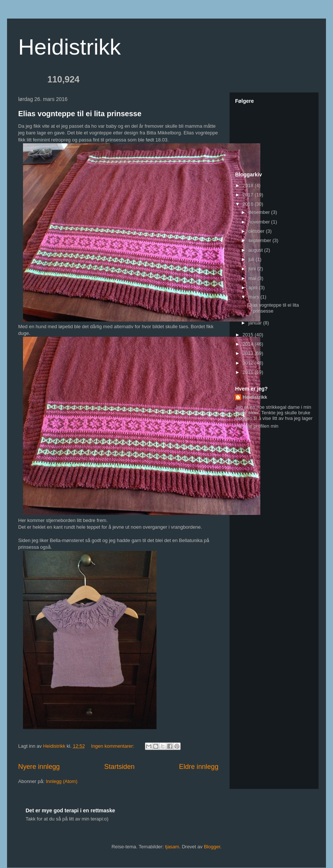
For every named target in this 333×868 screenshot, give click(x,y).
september (261, 240)
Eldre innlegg (199, 767)
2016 (249, 204)
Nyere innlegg (39, 767)
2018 (249, 185)
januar (256, 323)
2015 (249, 335)
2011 (249, 372)
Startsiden (119, 767)
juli (252, 259)
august (256, 250)
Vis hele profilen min (257, 426)
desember (260, 212)
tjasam (172, 847)
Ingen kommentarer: (113, 746)
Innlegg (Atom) (61, 781)
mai (253, 278)
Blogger (212, 847)
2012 (249, 363)
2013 (249, 353)
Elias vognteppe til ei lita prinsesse (80, 114)
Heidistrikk (70, 47)
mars (255, 297)
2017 (249, 195)
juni (253, 269)
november (260, 222)
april (254, 288)
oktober (257, 231)
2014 (249, 344)
